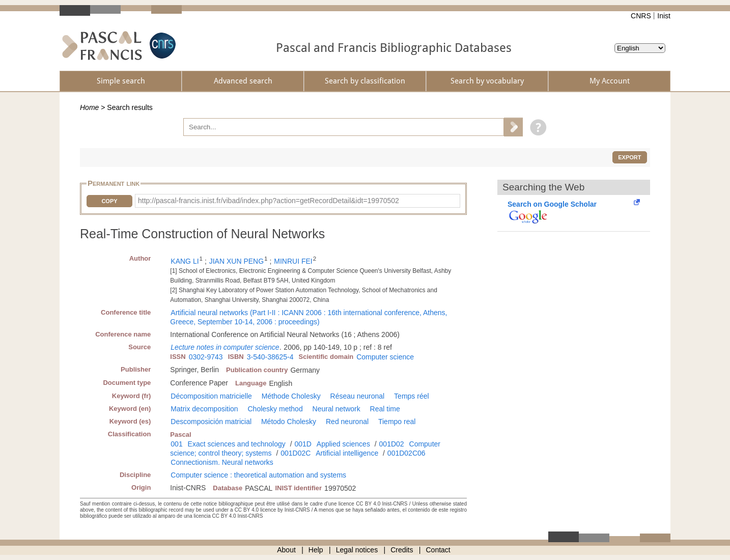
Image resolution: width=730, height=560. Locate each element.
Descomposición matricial (211, 422)
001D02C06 (406, 453)
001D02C (296, 453)
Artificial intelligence (347, 453)
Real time (385, 409)
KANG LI (185, 261)
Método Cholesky (289, 422)
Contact (438, 550)
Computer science (385, 357)
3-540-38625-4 (270, 357)
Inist (664, 16)
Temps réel (411, 396)
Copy (109, 201)
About (286, 550)
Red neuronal (347, 422)
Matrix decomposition (204, 409)
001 (176, 444)
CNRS (641, 16)
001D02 (392, 444)
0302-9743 (206, 357)
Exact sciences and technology (237, 444)
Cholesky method (275, 409)
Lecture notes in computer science (225, 347)
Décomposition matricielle (211, 396)
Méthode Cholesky (291, 396)
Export (629, 157)
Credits (402, 550)
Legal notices (357, 550)
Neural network (336, 409)
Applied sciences (343, 444)
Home (89, 107)
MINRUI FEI (293, 261)
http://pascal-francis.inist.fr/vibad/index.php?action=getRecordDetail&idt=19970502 (269, 201)
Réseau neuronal (358, 396)
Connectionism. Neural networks (222, 462)
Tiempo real (397, 422)
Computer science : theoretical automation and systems (258, 475)
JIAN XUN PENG (236, 261)
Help (316, 550)
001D (303, 444)
